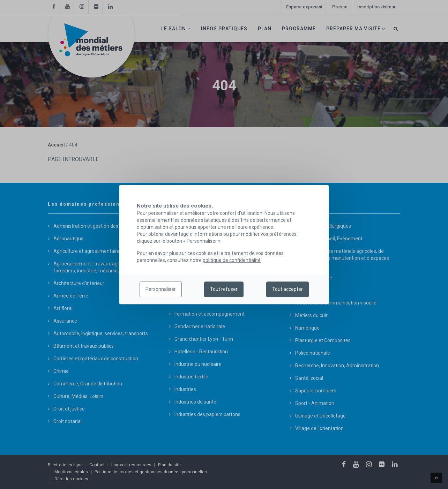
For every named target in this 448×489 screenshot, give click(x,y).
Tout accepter (288, 289)
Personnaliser (161, 289)
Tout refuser (224, 289)
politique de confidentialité (232, 260)
